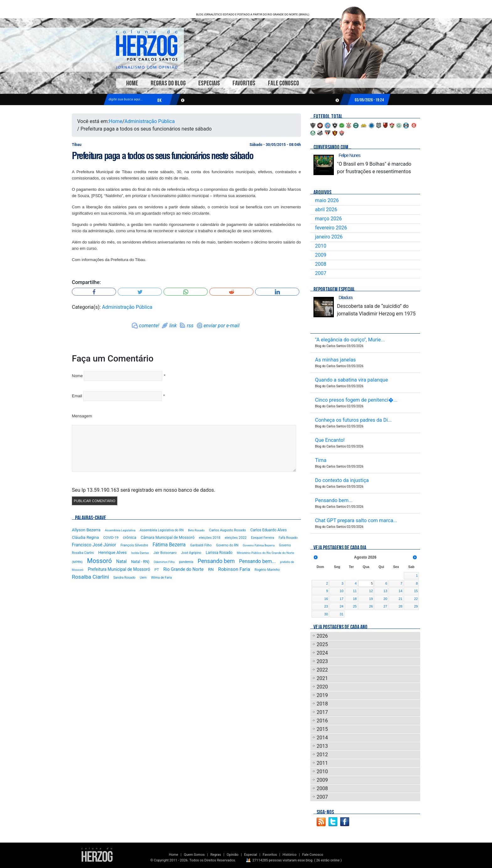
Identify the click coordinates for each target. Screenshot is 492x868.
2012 (322, 755)
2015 (322, 729)
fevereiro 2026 (331, 228)
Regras (216, 855)
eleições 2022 (236, 538)
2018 (322, 704)
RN (211, 569)
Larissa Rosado (219, 552)
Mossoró (99, 561)
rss (190, 326)
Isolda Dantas (140, 553)
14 (400, 591)
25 (355, 606)
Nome (77, 376)
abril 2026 (326, 209)
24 (342, 606)
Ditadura (345, 297)
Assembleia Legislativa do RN (162, 530)
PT (157, 570)
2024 (322, 653)
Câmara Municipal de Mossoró (168, 537)
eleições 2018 (210, 538)
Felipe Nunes (349, 155)
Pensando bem (216, 561)
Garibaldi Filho (201, 545)
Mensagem (82, 416)
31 (342, 614)
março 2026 (328, 219)
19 (371, 599)
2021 (322, 678)
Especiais (209, 83)
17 (342, 599)
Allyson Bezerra (86, 530)
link (173, 326)
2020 (322, 687)
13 (385, 591)
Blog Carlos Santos (147, 49)
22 (416, 599)
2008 (321, 264)
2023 (322, 661)
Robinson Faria (234, 569)
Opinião (233, 855)
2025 (322, 644)
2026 (322, 636)
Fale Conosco (283, 83)
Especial (251, 855)
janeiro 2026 (329, 237)
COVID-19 (111, 538)
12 (371, 591)
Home (132, 83)
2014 (322, 738)
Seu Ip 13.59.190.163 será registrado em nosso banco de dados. (144, 490)
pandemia (186, 562)
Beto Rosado (196, 530)
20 (385, 599)
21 (400, 599)
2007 (321, 273)
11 (355, 591)
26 (371, 606)
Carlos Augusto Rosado (227, 530)
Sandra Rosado (124, 578)
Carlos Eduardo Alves (269, 530)
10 (342, 591)
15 (416, 591)
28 (400, 606)
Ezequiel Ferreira (263, 538)
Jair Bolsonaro (165, 553)
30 (326, 614)
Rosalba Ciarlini (90, 577)
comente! (149, 326)
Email (77, 396)
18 (355, 599)
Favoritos (244, 83)
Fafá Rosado (288, 538)
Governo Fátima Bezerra (259, 545)
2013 (322, 746)
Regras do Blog (168, 83)
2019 (322, 695)
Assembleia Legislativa (120, 530)
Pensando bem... (257, 561)
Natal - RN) (140, 562)
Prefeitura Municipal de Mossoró (119, 569)
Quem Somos (194, 855)
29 (416, 606)
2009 (321, 255)
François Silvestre (134, 545)
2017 (322, 712)
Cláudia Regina (85, 537)
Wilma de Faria (161, 578)
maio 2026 (327, 200)
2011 (322, 763)
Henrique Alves (112, 552)
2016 (322, 721)
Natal (121, 561)
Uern (143, 578)
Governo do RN (227, 545)
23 (326, 606)
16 (326, 599)
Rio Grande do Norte (183, 569)
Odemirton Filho (164, 562)
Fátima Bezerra (169, 545)
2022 (322, 670)
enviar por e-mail (222, 326)
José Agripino (191, 553)
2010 (321, 246)
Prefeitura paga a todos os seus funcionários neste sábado (162, 156)
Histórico (290, 855)
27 (385, 606)
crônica (130, 537)
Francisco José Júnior (94, 545)
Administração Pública (150, 121)
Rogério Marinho (267, 570)
